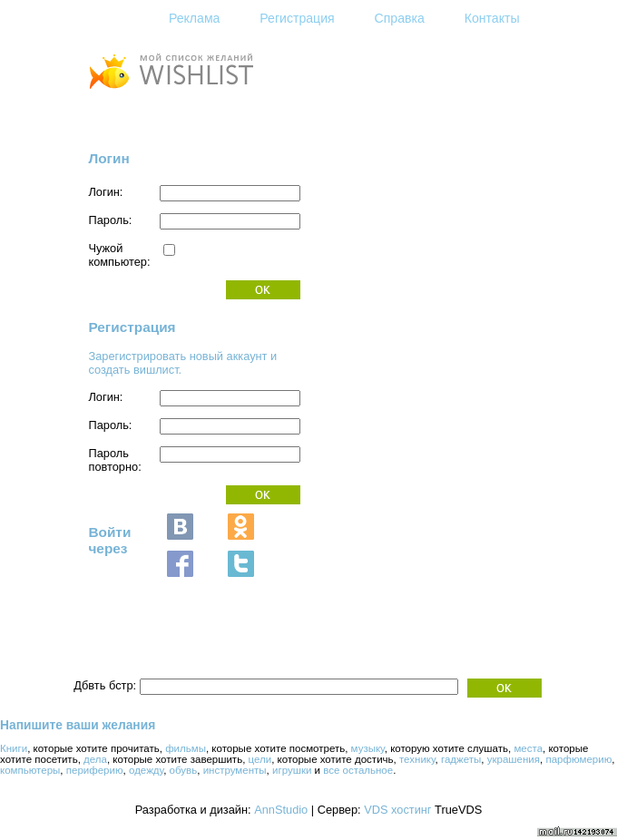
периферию (95, 770)
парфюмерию (578, 759)
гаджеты (461, 759)
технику (417, 759)
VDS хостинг (397, 810)
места (528, 748)
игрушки (292, 770)
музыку (368, 748)
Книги (14, 748)
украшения (514, 759)
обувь (184, 770)
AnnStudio (281, 810)
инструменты (235, 770)
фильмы (186, 748)
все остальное (358, 770)
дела (95, 759)
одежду (146, 770)
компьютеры (30, 770)
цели (260, 759)
